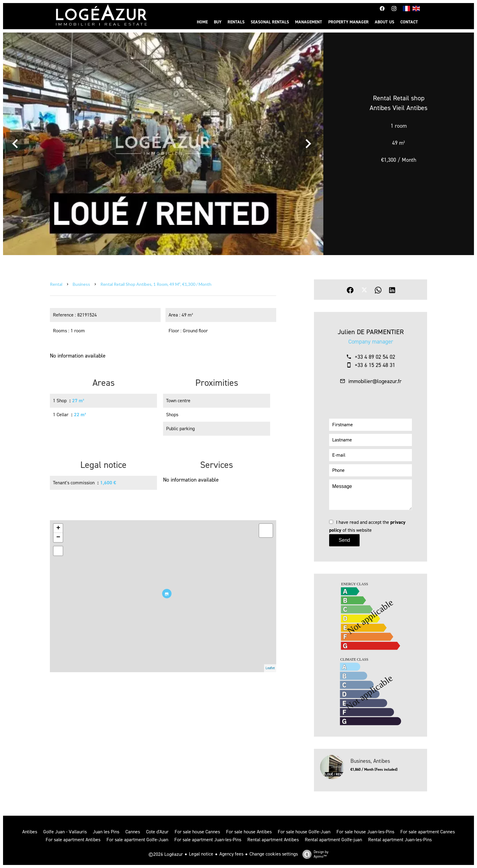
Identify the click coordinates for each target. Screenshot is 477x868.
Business (81, 284)
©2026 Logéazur (166, 854)
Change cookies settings (274, 854)
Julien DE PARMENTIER (371, 332)
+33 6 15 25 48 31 (375, 365)
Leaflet (270, 668)
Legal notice (201, 854)
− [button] (58, 538)
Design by (314, 854)
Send (344, 540)
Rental (56, 284)
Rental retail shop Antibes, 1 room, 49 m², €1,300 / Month (156, 284)
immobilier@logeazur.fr (375, 381)
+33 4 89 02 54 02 (375, 357)
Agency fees (231, 854)
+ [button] (58, 528)
